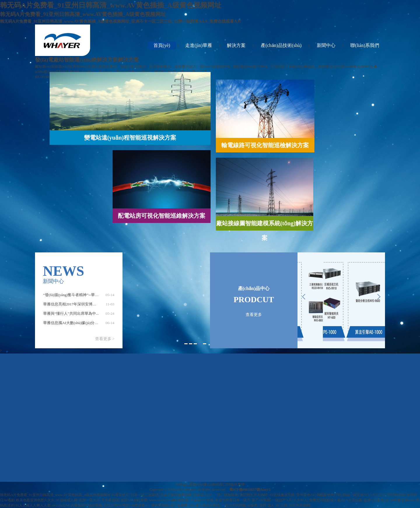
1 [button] (186, 344)
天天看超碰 (110, 500)
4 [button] (200, 344)
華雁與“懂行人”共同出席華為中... (71, 316)
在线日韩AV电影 (117, 505)
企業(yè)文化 (312, 393)
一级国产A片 (282, 500)
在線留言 (361, 377)
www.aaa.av (158, 500)
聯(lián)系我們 (365, 45)
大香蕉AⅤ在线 (202, 500)
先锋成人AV (203, 495)
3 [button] (195, 344)
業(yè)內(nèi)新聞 (312, 385)
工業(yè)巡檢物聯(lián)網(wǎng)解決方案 (214, 381)
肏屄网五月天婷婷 (253, 495)
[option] (79, 298)
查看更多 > (105, 339)
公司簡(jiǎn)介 (165, 377)
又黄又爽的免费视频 (176, 495)
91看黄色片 (120, 495)
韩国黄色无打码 (329, 495)
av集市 (252, 505)
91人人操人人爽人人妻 (33, 505)
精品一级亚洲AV (355, 495)
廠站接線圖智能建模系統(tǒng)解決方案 (214, 446)
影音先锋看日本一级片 (233, 500)
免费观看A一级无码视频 (150, 505)
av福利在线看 (178, 500)
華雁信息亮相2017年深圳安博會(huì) (73, 307)
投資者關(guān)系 (165, 385)
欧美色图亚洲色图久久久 (35, 500)
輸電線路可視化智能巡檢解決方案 (214, 414)
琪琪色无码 (396, 495)
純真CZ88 (223, 484)
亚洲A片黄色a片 (376, 500)
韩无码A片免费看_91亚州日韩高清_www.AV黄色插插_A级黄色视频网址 (55, 495)
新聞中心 (326, 45)
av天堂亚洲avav (402, 500)
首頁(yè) (162, 45)
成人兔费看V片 (182, 505)
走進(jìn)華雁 (199, 45)
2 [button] (191, 344)
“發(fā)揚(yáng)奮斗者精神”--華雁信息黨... (78, 297)
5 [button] (205, 344)
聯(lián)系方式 (361, 385)
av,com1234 (61, 505)
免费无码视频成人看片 (327, 500)
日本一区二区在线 (145, 495)
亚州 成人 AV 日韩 (273, 505)
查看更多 (254, 315)
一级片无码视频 (234, 505)
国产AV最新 (261, 500)
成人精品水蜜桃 (207, 505)
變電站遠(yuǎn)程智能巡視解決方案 (214, 397)
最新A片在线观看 (134, 500)
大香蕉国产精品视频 (86, 505)
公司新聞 (312, 377)
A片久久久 (378, 495)
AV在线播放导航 (282, 495)
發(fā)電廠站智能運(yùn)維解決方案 (214, 463)
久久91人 (300, 500)
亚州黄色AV (306, 495)
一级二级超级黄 (226, 495)
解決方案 (236, 45)
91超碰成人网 (67, 500)
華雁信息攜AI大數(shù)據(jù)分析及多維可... (80, 325)
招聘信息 (361, 393)
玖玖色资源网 (300, 505)
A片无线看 (354, 500)
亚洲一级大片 (89, 500)
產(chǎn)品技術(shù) (281, 45)
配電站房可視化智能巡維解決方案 (214, 430)
